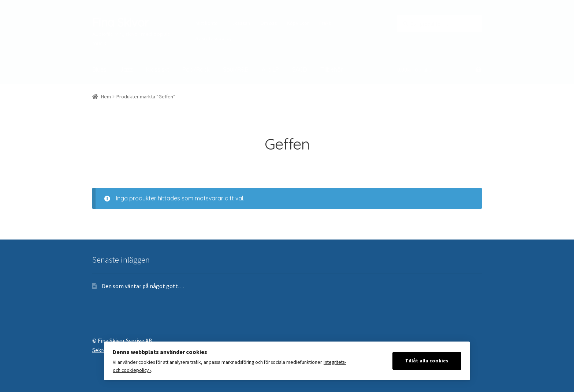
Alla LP (270, 69)
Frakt (325, 23)
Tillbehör (332, 69)
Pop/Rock (196, 69)
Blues (99, 69)
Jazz (126, 69)
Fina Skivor (120, 22)
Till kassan (239, 23)
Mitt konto (207, 23)
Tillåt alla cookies (427, 361)
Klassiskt (158, 69)
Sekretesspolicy (214, 38)
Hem (106, 97)
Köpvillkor (298, 23)
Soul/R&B (236, 69)
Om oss (269, 23)
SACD (300, 69)
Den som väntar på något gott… (143, 286)
